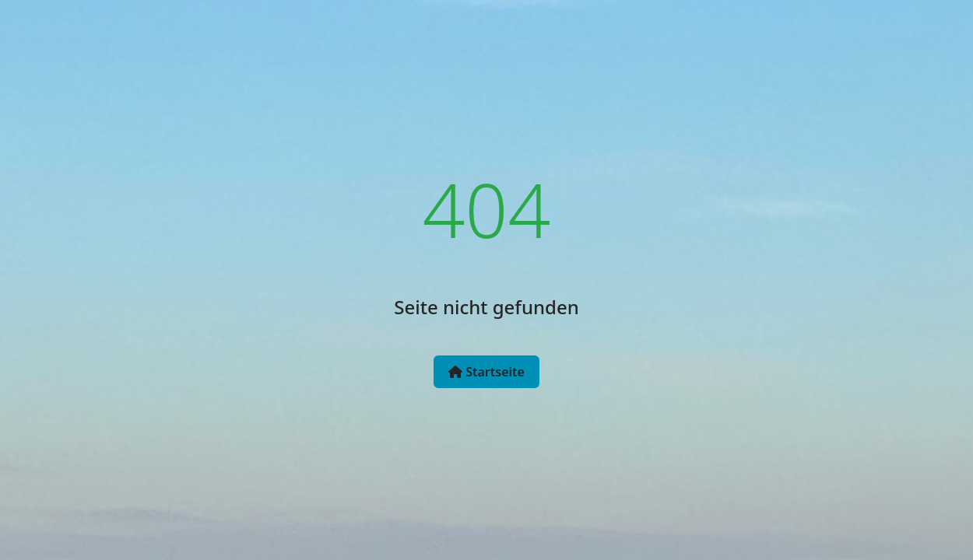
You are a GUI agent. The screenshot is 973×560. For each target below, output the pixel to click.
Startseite (486, 372)
